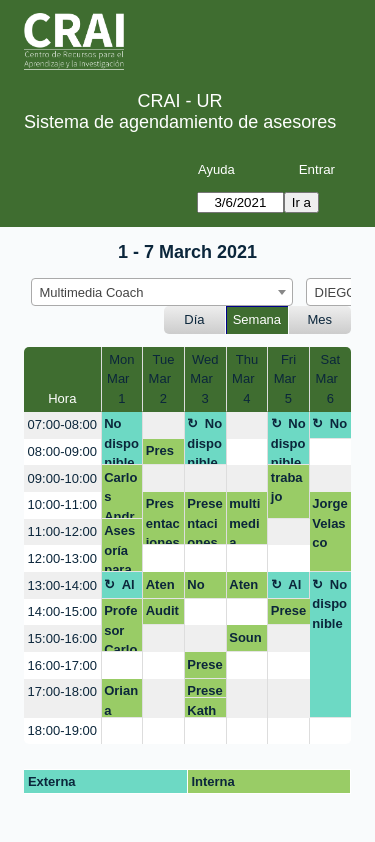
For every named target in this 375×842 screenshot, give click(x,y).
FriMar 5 (289, 379)
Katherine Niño (202, 710)
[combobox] (162, 292)
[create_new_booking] (163, 425)
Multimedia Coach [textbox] (92, 292)
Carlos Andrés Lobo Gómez (120, 494)
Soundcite (245, 641)
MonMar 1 (122, 379)
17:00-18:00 (62, 691)
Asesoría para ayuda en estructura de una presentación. (121, 547)
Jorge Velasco (329, 523)
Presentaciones (163, 520)
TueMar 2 (164, 379)
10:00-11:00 (62, 504)
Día (194, 319)
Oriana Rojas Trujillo (121, 700)
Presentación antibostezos (163, 454)
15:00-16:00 (62, 638)
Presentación (288, 614)
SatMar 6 (331, 379)
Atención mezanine (245, 588)
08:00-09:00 (62, 451)
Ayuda (216, 169)
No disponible (121, 440)
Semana (257, 319)
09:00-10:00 (62, 478)
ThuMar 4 (247, 379)
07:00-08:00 (62, 424)
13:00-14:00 (62, 585)
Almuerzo (120, 588)
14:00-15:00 (62, 611)
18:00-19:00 (62, 730)
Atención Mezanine (162, 588)
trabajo (287, 487)
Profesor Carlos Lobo (120, 627)
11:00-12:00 (62, 531)
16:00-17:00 (62, 665)
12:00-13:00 (62, 558)
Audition (162, 614)
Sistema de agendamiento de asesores (180, 122)
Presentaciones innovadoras (204, 668)
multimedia (244, 520)
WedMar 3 (205, 379)
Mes (320, 319)
